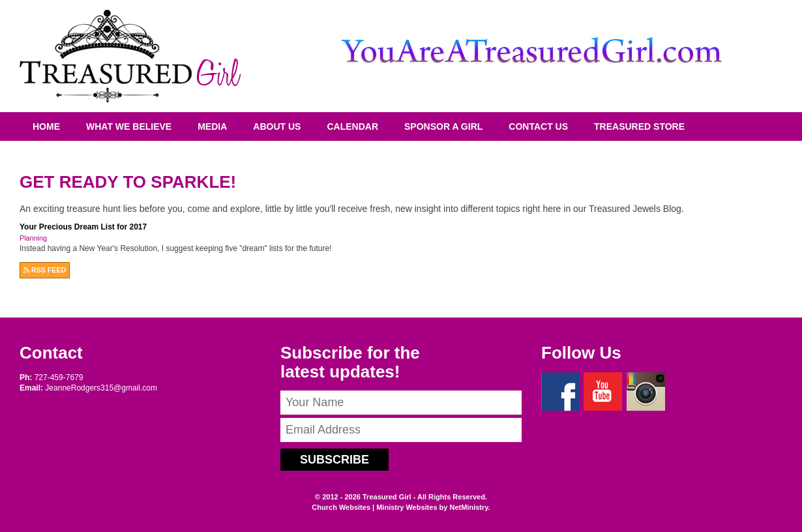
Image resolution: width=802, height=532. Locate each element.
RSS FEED (45, 270)
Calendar (352, 126)
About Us (277, 126)
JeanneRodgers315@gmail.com (101, 388)
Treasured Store (639, 126)
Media (212, 126)
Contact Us (538, 126)
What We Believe (129, 126)
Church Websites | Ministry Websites (375, 507)
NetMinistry (468, 507)
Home (46, 126)
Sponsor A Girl (443, 126)
